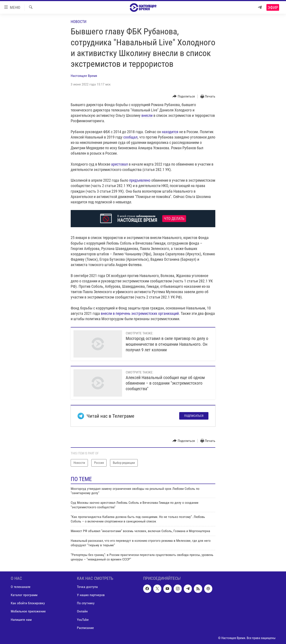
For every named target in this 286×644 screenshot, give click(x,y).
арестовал (119, 164)
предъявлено (140, 180)
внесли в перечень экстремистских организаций (140, 313)
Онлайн (82, 611)
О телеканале (21, 587)
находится (170, 132)
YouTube (83, 619)
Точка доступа (87, 587)
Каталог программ (24, 595)
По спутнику (86, 603)
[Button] (184, 97)
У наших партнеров (91, 595)
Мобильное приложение (28, 611)
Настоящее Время (84, 76)
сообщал (130, 137)
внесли (147, 115)
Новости (79, 22)
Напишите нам (21, 619)
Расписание (85, 628)
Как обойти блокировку (28, 603)
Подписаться (194, 416)
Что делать (174, 219)
